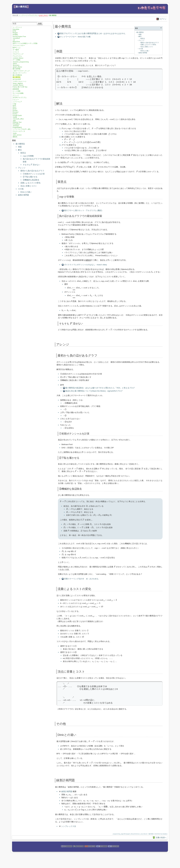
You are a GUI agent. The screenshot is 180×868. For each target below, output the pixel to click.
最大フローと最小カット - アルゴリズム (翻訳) (83, 210)
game (15, 63)
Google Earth (17, 115)
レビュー (16, 100)
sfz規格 (15, 34)
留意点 (23, 153)
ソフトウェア (17, 102)
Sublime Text (17, 122)
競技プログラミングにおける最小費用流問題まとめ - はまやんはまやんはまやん (93, 33)
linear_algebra (18, 83)
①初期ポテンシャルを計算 (34, 174)
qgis (14, 121)
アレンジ (22, 168)
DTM (14, 31)
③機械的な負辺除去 (31, 180)
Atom (14, 107)
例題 (20, 147)
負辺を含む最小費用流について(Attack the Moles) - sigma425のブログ (94, 391)
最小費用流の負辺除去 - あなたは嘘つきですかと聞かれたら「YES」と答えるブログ (100, 388)
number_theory (18, 85)
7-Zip (14, 104)
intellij (15, 117)
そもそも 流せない (31, 165)
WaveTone (16, 42)
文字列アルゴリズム (20, 97)
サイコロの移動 (18, 93)
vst (14, 40)
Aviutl (15, 109)
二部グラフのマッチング (21, 71)
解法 (20, 150)
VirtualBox (16, 124)
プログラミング (18, 54)
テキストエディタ (19, 131)
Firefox (15, 114)
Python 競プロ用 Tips (20, 87)
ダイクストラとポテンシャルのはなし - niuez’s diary (86, 265)
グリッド (16, 95)
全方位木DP (17, 79)
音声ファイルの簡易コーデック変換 (25, 43)
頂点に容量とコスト (29, 186)
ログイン (163, 19)
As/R (14, 105)
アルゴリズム (33, 15)
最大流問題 (17, 69)
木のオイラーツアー (20, 73)
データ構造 (17, 60)
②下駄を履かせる (30, 177)
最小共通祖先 (17, 75)
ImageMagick (17, 127)
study (15, 133)
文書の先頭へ (161, 838)
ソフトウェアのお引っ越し (22, 129)
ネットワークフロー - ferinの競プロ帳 (75, 37)
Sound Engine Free (19, 36)
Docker (15, 110)
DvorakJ (15, 112)
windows (16, 126)
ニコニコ (16, 52)
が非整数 (28, 156)
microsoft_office (18, 119)
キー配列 (16, 50)
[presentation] (24, 156)
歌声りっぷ (17, 48)
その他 (21, 189)
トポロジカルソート (20, 81)
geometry (16, 65)
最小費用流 (21, 7)
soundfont (16, 38)
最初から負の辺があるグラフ (32, 171)
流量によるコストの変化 (30, 183)
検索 (40, 23)
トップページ (23, 15)
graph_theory (43, 15)
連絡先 (15, 137)
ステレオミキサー (19, 45)
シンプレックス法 (69, 826)
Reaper (15, 33)
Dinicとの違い (26, 192)
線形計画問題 (23, 195)
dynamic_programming (21, 62)
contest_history (18, 58)
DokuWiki (16, 29)
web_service (17, 135)
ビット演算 (17, 91)
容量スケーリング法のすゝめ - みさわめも (81, 579)
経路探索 (16, 89)
